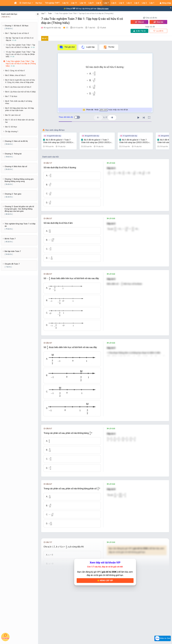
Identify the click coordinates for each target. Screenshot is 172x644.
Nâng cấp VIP (105, 580)
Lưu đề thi (158, 31)
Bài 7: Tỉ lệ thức (11, 96)
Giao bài (158, 22)
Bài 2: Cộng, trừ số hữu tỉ (15, 71)
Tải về (139, 31)
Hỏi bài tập (5, 636)
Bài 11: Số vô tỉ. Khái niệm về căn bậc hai (20, 121)
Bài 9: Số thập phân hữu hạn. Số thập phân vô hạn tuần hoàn (20, 109)
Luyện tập (88, 47)
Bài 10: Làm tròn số (13, 115)
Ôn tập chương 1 (12, 132)
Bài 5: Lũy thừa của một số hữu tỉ (18, 87)
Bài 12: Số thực (11, 127)
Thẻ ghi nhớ (67, 47)
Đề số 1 (45, 38)
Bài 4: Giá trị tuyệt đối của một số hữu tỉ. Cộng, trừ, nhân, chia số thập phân (20, 81)
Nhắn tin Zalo (163, 638)
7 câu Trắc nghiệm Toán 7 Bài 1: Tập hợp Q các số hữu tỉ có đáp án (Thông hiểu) (84, 13)
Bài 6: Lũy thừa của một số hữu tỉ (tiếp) (20, 92)
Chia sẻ (140, 22)
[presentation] (94, 74)
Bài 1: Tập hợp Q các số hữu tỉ (17, 33)
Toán (50, 13)
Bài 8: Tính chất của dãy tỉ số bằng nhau (19, 102)
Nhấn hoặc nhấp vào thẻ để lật (105, 110)
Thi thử (109, 47)
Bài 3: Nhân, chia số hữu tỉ (15, 75)
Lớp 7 (43, 13)
